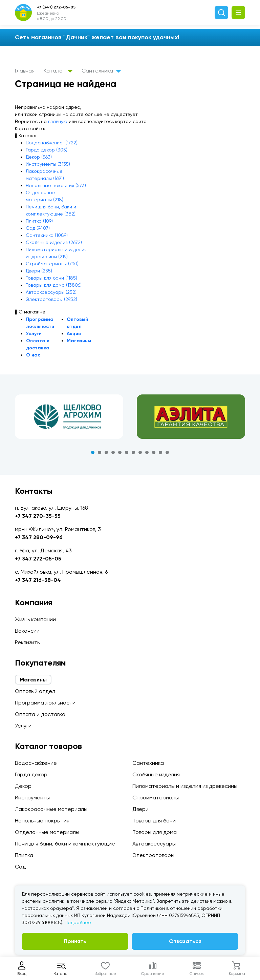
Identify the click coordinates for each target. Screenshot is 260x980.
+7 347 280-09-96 (39, 537)
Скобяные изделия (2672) (54, 242)
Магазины (79, 341)
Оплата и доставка (40, 714)
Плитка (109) (39, 221)
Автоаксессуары (154, 844)
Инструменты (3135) (48, 164)
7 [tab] (133, 452)
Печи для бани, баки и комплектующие (65, 844)
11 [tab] (160, 452)
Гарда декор (31, 774)
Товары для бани (154, 821)
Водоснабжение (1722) (52, 143)
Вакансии (27, 631)
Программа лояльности (45, 703)
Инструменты (32, 798)
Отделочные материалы (47, 832)
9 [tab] (147, 452)
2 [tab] (100, 452)
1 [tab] (93, 452)
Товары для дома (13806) (54, 285)
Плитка (24, 855)
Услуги (34, 334)
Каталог (58, 71)
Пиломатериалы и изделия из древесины (185, 786)
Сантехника (101, 71)
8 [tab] (140, 452)
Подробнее (78, 922)
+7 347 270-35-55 (38, 516)
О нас (33, 355)
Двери (140, 809)
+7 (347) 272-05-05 (56, 7)
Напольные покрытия (42, 821)
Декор (23, 786)
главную (58, 121)
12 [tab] (167, 452)
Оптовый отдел (35, 691)
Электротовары (153, 855)
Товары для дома (155, 832)
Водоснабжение (36, 763)
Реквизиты (28, 642)
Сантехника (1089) (47, 235)
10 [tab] (154, 452)
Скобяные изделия (156, 774)
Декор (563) (39, 157)
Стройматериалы (156, 798)
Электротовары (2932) (51, 299)
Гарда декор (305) (47, 150)
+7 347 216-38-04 (38, 580)
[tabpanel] (69, 417)
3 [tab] (106, 452)
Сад (20, 867)
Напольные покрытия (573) (56, 185)
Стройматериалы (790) (52, 264)
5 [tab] (120, 452)
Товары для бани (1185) (51, 278)
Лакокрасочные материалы (51, 809)
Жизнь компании (35, 619)
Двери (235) (39, 271)
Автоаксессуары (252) (51, 292)
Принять (75, 941)
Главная (25, 71)
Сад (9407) (38, 228)
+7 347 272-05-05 (38, 559)
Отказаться (185, 941)
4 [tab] (113, 452)
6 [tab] (127, 452)
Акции (74, 334)
